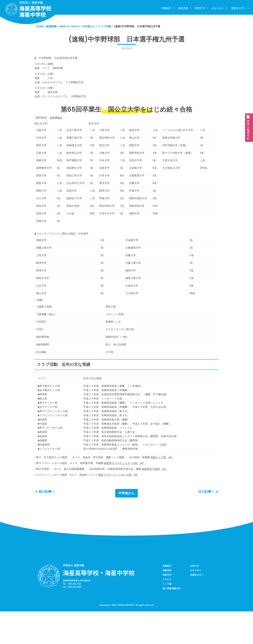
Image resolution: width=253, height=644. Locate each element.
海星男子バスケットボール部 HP (131, 493)
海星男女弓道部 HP (162, 500)
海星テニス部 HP (170, 487)
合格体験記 (57, 123)
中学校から (126, 525)
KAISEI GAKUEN (126, 637)
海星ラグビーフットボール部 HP (123, 506)
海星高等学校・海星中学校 (99, 604)
